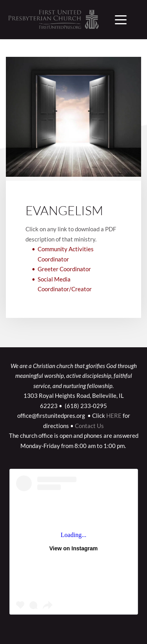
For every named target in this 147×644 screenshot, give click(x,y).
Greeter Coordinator (64, 269)
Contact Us (89, 426)
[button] (121, 20)
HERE (114, 415)
